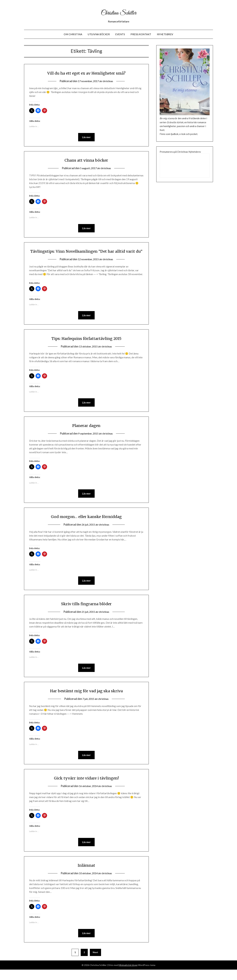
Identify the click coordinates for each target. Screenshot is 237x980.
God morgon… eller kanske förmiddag (86, 525)
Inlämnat (86, 875)
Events (120, 34)
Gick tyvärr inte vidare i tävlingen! (86, 787)
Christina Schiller (118, 12)
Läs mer (86, 137)
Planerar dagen (86, 434)
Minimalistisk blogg (128, 975)
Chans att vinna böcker (86, 160)
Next (95, 963)
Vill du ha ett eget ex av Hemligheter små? (86, 73)
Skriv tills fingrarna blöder (86, 613)
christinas (109, 81)
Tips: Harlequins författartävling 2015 (86, 346)
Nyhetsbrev (165, 34)
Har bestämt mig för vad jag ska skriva (86, 700)
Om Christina (73, 34)
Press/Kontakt (141, 34)
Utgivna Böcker (99, 34)
